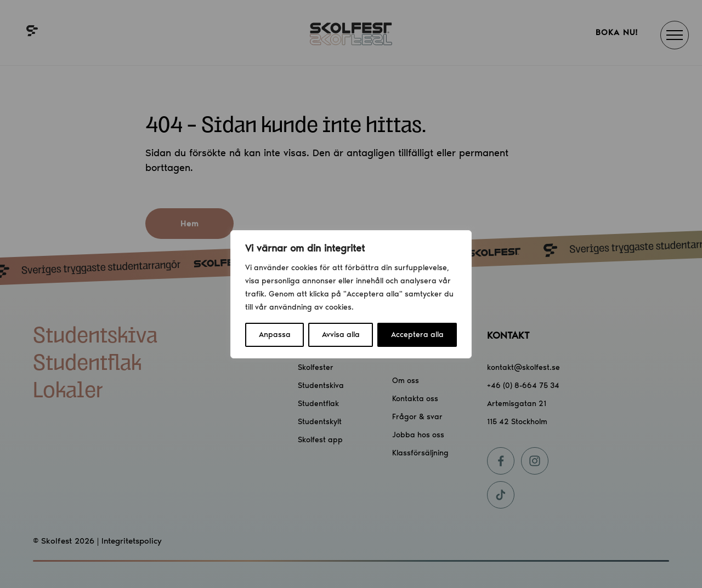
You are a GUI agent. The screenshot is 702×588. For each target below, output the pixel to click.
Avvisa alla (341, 335)
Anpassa (275, 335)
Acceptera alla (417, 335)
